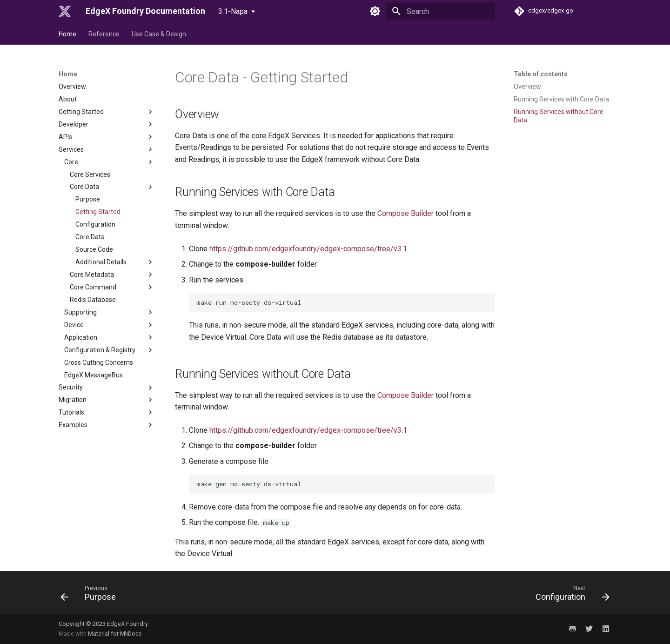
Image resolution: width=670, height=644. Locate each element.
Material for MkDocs (115, 634)
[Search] (441, 11)
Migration (107, 400)
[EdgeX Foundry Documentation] (65, 11)
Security (107, 388)
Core (109, 162)
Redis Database (93, 300)
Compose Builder (405, 213)
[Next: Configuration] (569, 595)
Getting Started (107, 112)
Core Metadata (112, 275)
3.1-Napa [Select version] (233, 11)
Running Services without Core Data (559, 116)
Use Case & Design (159, 34)
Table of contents (541, 74)
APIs (107, 137)
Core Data (112, 187)
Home (67, 34)
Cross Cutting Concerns (99, 362)
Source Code (94, 249)
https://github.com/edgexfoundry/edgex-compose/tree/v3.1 (308, 249)
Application (109, 337)
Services (107, 149)
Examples (107, 425)
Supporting (109, 312)
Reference (104, 34)
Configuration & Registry (109, 350)
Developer (107, 124)
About (68, 99)
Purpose (88, 199)
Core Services (90, 174)
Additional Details (115, 262)
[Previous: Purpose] (91, 595)
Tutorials (107, 412)
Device (109, 325)
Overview (72, 87)
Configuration (95, 224)
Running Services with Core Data (561, 99)
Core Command (112, 287)
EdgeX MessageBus (94, 375)
